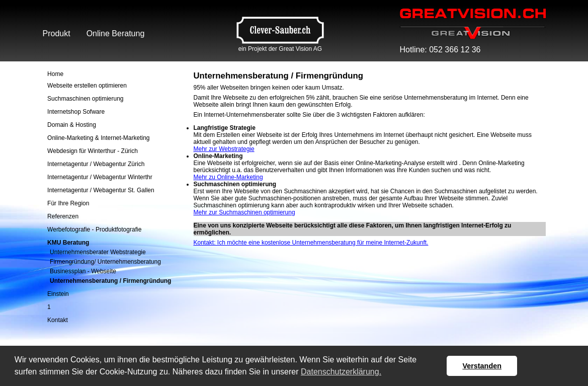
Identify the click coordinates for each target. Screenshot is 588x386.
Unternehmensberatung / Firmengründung (110, 281)
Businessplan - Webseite (83, 271)
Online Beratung (116, 33)
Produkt (57, 33)
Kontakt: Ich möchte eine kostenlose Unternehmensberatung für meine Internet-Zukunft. (311, 243)
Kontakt (58, 320)
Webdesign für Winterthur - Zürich (93, 151)
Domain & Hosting (72, 125)
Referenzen (63, 216)
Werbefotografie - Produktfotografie (94, 229)
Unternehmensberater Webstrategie (98, 252)
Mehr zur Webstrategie (224, 149)
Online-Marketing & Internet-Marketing (98, 138)
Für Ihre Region (68, 203)
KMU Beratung (68, 243)
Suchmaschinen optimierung (85, 99)
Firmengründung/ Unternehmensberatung (105, 262)
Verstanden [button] (482, 366)
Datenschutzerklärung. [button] (341, 372)
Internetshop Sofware (76, 112)
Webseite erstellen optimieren (87, 86)
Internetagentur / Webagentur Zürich (96, 164)
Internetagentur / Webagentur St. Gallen (101, 190)
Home (55, 74)
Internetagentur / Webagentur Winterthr (100, 177)
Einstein (58, 294)
